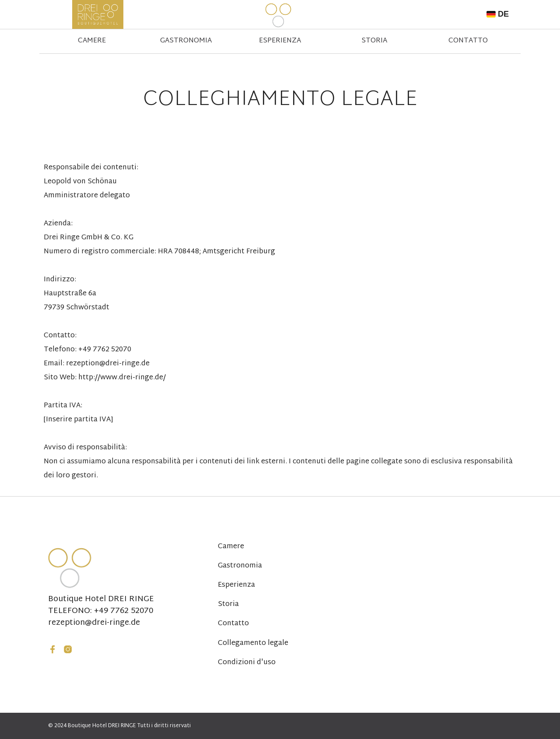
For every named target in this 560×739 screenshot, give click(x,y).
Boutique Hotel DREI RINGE (101, 599)
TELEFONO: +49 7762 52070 (101, 611)
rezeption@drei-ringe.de (94, 623)
